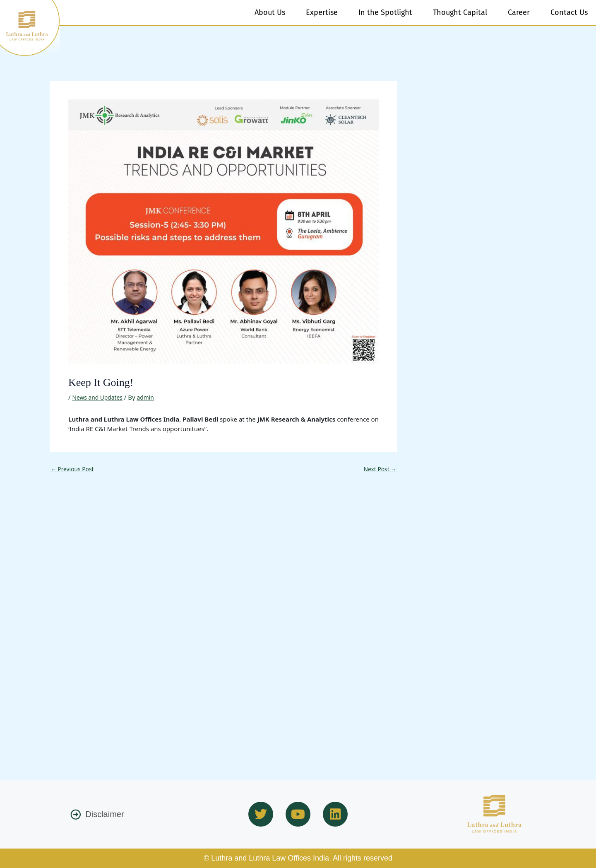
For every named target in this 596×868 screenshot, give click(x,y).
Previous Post (74, 244)
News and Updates (99, 172)
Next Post (379, 244)
